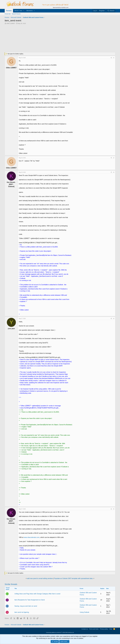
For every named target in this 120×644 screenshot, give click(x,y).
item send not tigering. (22, 612)
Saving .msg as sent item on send (26, 606)
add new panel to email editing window (40, 578)
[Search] (111, 11)
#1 (114, 58)
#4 (114, 319)
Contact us (85, 629)
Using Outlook (85, 612)
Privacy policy (104, 629)
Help (111, 629)
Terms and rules (94, 629)
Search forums (16, 14)
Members (30, 11)
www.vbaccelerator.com (32, 537)
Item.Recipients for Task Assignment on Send (30, 600)
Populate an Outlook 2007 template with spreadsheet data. (73, 578)
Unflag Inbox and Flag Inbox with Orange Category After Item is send (37, 594)
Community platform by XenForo (60, 632)
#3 (114, 172)
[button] (24, 11)
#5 (114, 509)
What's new (18, 11)
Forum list (8, 14)
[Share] (111, 58)
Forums (9, 11)
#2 (114, 158)
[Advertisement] (50, 38)
